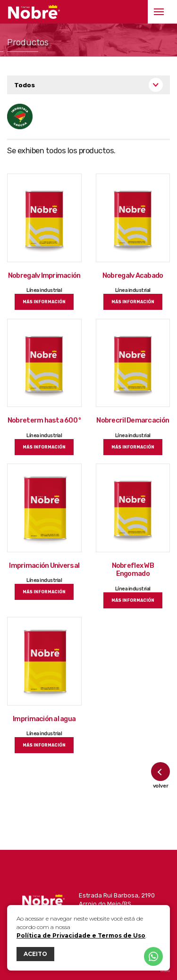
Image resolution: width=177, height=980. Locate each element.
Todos (25, 85)
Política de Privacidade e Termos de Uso (81, 935)
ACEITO (35, 954)
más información (44, 302)
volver (160, 775)
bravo (165, 971)
